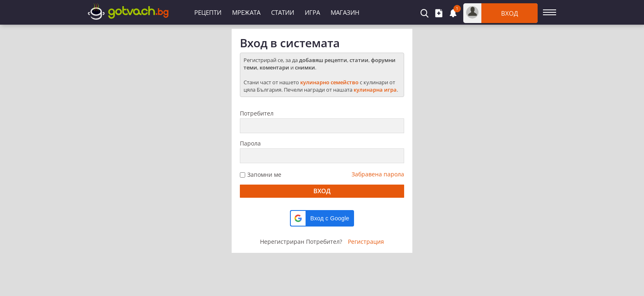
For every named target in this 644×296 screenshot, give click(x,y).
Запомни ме (264, 175)
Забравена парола (378, 174)
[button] (322, 218)
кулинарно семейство (329, 82)
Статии (283, 12)
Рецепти (208, 12)
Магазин (345, 12)
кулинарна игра (375, 90)
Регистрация (366, 242)
